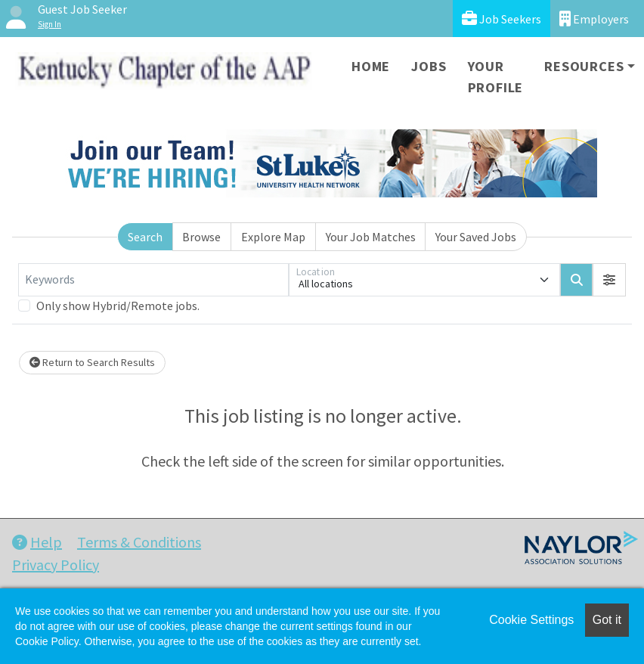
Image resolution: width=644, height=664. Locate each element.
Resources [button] (584, 66)
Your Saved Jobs (476, 237)
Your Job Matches (371, 237)
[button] (609, 280)
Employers (594, 19)
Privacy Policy (56, 565)
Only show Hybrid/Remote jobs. (118, 306)
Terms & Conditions (139, 542)
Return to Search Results (92, 362)
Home (371, 66)
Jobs (429, 66)
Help (37, 542)
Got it (607, 620)
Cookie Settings (531, 620)
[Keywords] (153, 280)
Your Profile (496, 77)
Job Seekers (502, 19)
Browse (201, 237)
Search (145, 237)
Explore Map (273, 237)
